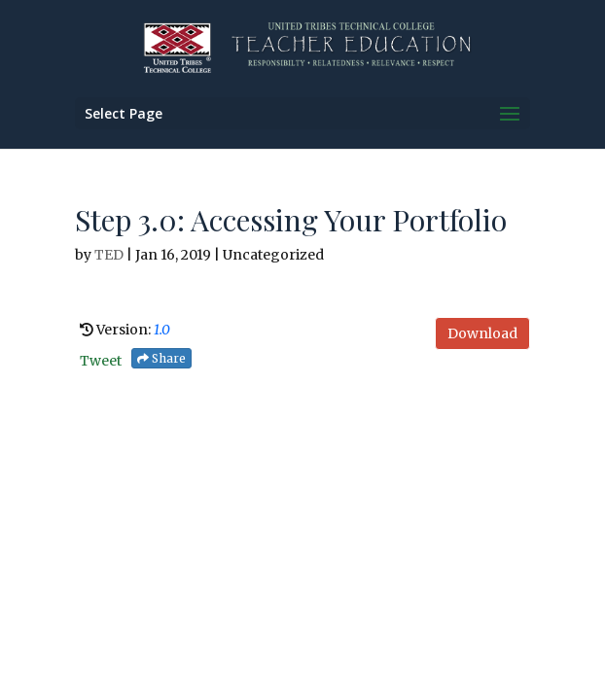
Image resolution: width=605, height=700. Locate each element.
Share (161, 358)
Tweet (101, 361)
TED (109, 255)
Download (482, 333)
